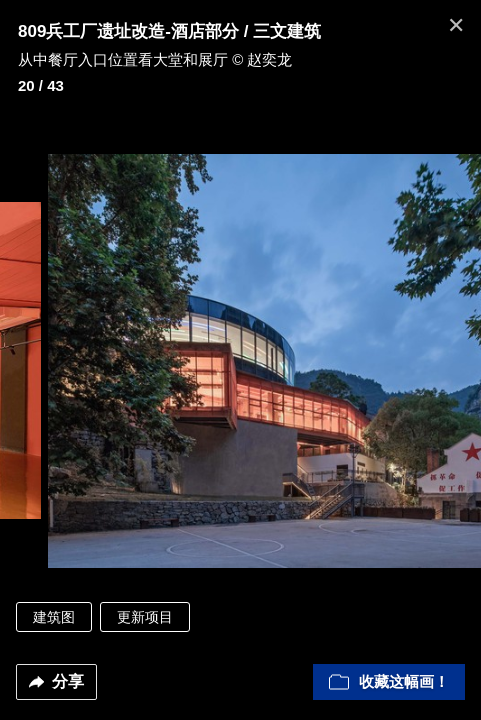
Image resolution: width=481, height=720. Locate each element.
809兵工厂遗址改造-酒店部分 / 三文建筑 (169, 31)
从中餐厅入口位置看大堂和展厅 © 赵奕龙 (155, 59)
